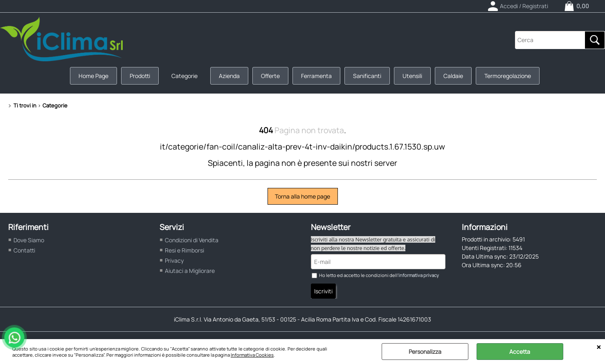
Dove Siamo (29, 240)
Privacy (174, 260)
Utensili (412, 76)
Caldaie (453, 76)
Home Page (93, 76)
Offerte (270, 76)
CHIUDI (599, 347)
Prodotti (140, 76)
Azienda (229, 76)
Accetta (520, 352)
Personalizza (425, 352)
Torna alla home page (302, 196)
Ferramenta (316, 76)
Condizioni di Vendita (192, 240)
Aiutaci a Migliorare (190, 271)
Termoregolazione (508, 76)
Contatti (24, 250)
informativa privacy (419, 275)
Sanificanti (367, 76)
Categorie (184, 76)
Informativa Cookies (252, 355)
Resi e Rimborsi (184, 250)
